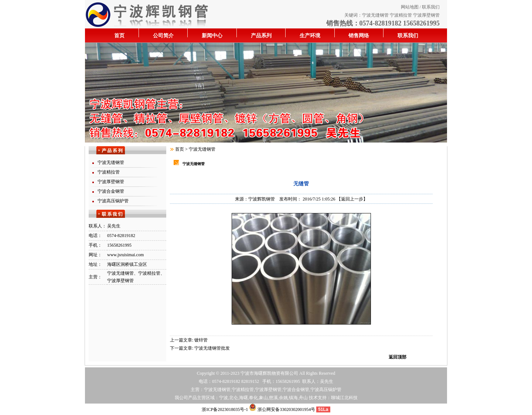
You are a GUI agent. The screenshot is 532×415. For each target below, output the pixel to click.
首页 (119, 36)
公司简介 (163, 36)
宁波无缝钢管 (375, 15)
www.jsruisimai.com (125, 255)
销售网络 (359, 36)
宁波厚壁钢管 (426, 15)
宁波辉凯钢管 (262, 199)
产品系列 (261, 36)
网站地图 (410, 7)
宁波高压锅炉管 (113, 201)
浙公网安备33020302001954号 (282, 409)
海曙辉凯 (263, 373)
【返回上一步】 (352, 199)
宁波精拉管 (401, 15)
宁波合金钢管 (111, 191)
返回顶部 (398, 357)
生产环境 (310, 36)
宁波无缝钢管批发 (212, 348)
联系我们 (431, 7)
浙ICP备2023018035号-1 (225, 409)
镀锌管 (201, 340)
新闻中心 (212, 36)
